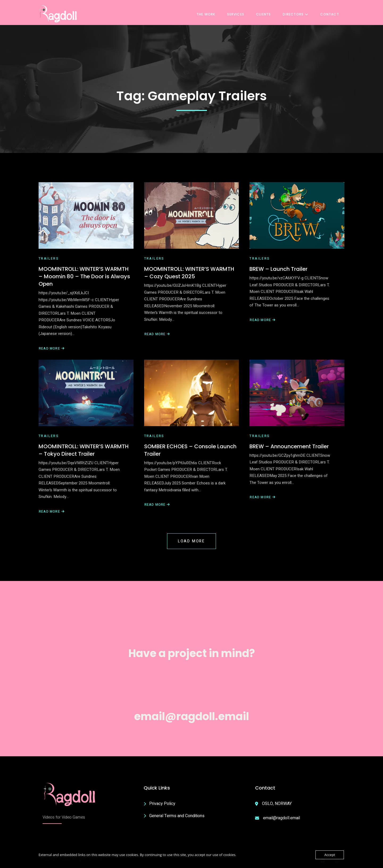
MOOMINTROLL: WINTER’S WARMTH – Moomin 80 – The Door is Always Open (84, 276)
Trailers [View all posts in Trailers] (49, 259)
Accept (330, 855)
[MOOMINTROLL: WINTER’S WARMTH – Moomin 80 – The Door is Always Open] (86, 215)
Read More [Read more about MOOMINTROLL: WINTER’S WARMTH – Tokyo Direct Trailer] (52, 512)
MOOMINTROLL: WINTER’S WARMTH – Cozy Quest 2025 (189, 273)
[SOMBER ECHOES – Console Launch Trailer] (192, 393)
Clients (265, 14)
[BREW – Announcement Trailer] (297, 393)
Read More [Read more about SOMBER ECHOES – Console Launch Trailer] (157, 505)
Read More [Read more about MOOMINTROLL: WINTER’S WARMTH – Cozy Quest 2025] (157, 334)
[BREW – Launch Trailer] (297, 215)
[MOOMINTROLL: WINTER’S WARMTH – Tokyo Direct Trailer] (86, 393)
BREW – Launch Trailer (278, 269)
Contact (331, 14)
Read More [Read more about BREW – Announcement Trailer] (263, 497)
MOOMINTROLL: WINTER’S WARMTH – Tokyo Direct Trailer (84, 450)
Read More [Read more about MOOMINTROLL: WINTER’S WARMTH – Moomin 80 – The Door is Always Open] (52, 349)
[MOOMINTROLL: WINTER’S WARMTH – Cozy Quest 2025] (192, 215)
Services (237, 14)
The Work (207, 14)
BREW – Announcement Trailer (289, 446)
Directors (297, 14)
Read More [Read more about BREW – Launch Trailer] (263, 320)
